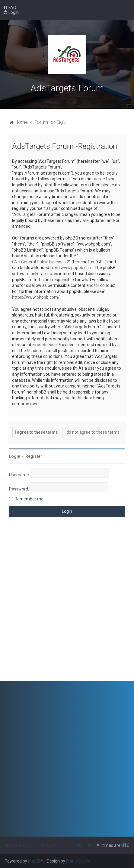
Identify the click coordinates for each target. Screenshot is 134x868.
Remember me (29, 499)
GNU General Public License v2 (41, 262)
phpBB (34, 861)
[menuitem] (10, 8)
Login (15, 456)
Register (34, 456)
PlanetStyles (78, 861)
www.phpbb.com (77, 268)
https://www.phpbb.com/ (36, 297)
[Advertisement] (67, 604)
